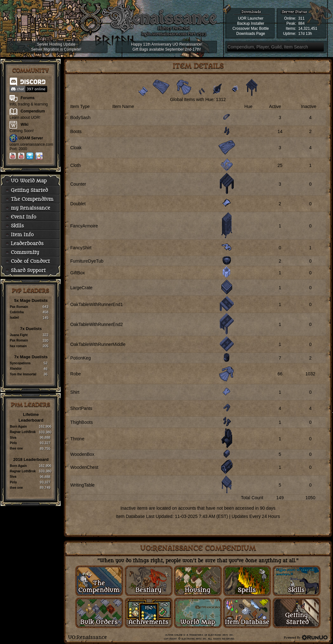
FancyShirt (81, 248)
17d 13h (305, 34)
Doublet (78, 204)
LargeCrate (82, 288)
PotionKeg (81, 358)
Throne (77, 439)
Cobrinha (17, 312)
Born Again (18, 427)
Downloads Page (251, 34)
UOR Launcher (251, 18)
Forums (28, 98)
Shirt (75, 392)
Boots (76, 131)
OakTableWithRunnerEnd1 (97, 304)
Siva (13, 438)
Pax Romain (19, 307)
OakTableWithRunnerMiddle (98, 344)
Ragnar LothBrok (23, 432)
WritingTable (83, 485)
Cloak (76, 148)
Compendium (33, 111)
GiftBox (78, 273)
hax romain (18, 346)
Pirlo (13, 443)
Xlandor (16, 369)
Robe (76, 374)
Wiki (25, 124)
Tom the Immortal (23, 374)
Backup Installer (251, 23)
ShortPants (81, 408)
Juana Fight (19, 335)
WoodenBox (82, 454)
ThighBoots (82, 422)
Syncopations (20, 363)
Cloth (76, 165)
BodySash (81, 118)
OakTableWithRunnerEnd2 (97, 324)
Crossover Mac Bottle (251, 29)
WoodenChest (84, 467)
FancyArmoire (84, 226)
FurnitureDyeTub (87, 261)
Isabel (14, 318)
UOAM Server (31, 138)
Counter (78, 184)
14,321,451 (308, 29)
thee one (16, 448)
